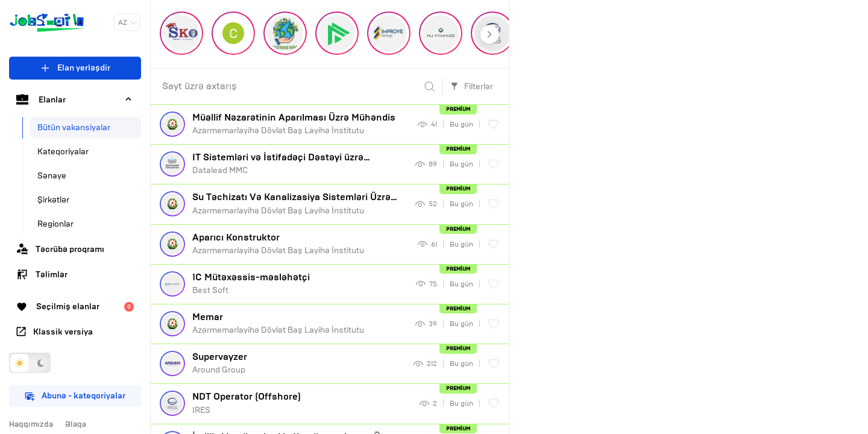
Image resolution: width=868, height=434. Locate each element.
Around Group (298, 363)
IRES (301, 403)
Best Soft (300, 283)
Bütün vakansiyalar (74, 127)
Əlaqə (76, 424)
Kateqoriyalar (63, 152)
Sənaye (52, 176)
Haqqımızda (31, 424)
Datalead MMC (299, 163)
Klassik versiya (55, 332)
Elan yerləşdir (75, 68)
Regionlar (55, 224)
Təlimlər (42, 274)
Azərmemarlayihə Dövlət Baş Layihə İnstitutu (300, 124)
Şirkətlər (53, 200)
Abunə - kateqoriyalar (75, 396)
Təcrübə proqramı (60, 249)
